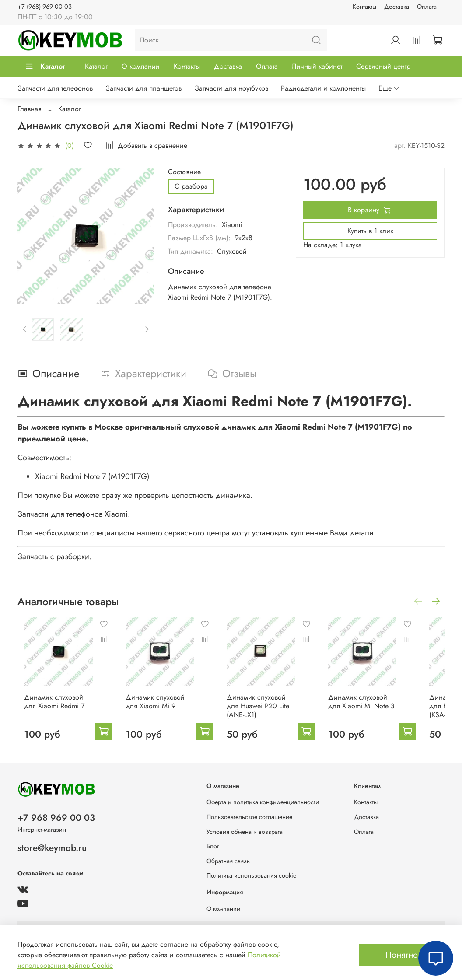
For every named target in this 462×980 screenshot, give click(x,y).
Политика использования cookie (251, 875)
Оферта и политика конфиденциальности (263, 802)
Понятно (402, 955)
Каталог (45, 66)
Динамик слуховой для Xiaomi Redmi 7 (54, 710)
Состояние (184, 172)
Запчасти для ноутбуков (231, 88)
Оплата (427, 7)
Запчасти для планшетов (143, 88)
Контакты (364, 7)
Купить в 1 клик (370, 231)
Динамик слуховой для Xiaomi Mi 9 (164, 710)
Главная (30, 109)
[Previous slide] (25, 329)
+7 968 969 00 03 (56, 818)
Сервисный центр (383, 66)
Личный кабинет (317, 66)
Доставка (397, 7)
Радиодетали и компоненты (323, 88)
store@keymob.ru (52, 848)
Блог (213, 846)
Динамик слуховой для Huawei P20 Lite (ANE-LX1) (274, 715)
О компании (141, 66)
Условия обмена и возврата (245, 832)
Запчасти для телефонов (55, 88)
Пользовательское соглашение (249, 817)
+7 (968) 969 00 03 (45, 7)
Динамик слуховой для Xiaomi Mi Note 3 (384, 710)
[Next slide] (147, 329)
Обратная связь (228, 861)
